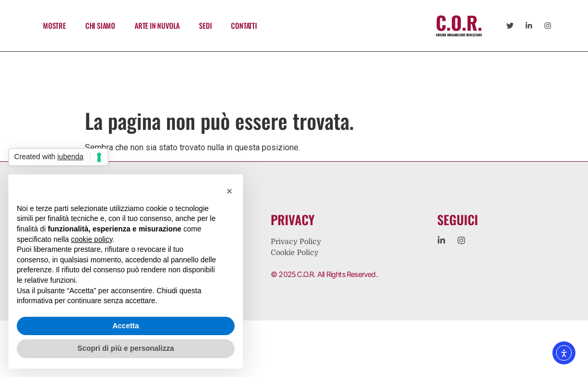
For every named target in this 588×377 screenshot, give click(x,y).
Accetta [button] (126, 326)
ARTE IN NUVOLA (157, 26)
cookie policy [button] (92, 239)
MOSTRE (54, 26)
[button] (229, 191)
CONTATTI (244, 26)
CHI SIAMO (100, 26)
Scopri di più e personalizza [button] (126, 348)
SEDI (205, 26)
